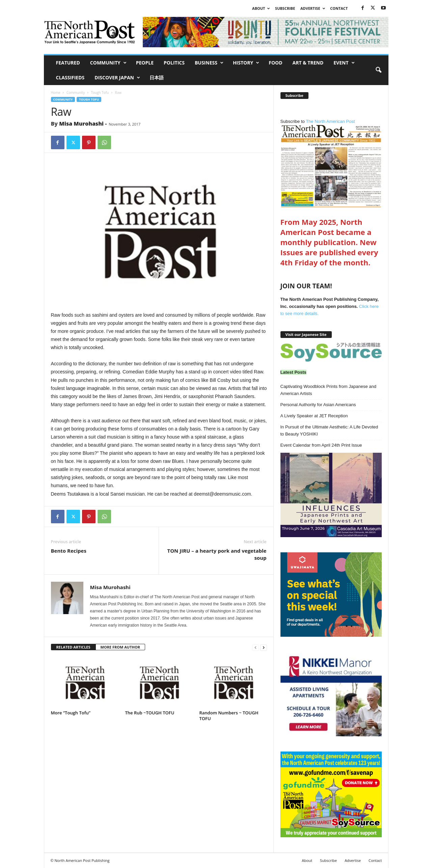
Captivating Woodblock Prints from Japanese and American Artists (328, 390)
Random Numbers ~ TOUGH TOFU (229, 716)
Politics (174, 63)
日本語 (157, 77)
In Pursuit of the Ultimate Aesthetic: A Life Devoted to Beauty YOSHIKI (329, 430)
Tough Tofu (100, 93)
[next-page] (264, 647)
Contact (339, 8)
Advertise (313, 8)
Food (275, 63)
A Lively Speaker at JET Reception (314, 416)
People (145, 63)
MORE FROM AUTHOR (120, 647)
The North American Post (331, 163)
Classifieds (70, 77)
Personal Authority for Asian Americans (318, 405)
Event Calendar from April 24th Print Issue (321, 445)
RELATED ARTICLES (73, 647)
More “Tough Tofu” (71, 713)
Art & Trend (308, 63)
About (261, 8)
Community (108, 63)
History (246, 63)
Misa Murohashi (81, 124)
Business (209, 63)
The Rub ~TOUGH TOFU (150, 713)
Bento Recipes (69, 551)
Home (56, 93)
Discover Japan (117, 78)
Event (344, 63)
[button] (378, 70)
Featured (68, 63)
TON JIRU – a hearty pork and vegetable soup (217, 554)
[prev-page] (255, 647)
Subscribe (285, 8)
